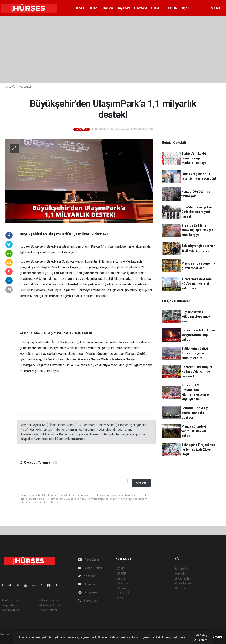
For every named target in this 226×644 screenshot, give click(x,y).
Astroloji (181, 588)
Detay (202, 635)
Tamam (200, 640)
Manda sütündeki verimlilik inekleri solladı (194, 431)
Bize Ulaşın (89, 601)
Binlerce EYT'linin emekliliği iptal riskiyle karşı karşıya (197, 230)
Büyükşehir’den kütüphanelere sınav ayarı (196, 317)
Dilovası (140, 8)
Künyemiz (88, 592)
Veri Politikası (11, 610)
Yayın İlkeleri (11, 605)
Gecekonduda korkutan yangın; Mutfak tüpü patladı (198, 335)
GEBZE (94, 8)
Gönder (141, 483)
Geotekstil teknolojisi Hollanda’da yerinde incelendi (197, 372)
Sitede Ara (182, 569)
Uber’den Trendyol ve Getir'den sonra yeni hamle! (197, 212)
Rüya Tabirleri (184, 583)
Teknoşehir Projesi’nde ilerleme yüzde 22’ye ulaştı (198, 449)
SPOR (172, 8)
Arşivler (87, 584)
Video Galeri (90, 568)
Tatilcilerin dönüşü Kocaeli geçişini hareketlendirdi (195, 353)
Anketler (181, 574)
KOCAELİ (157, 8)
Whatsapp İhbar (49, 605)
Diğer (185, 8)
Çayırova (124, 8)
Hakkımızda (10, 600)
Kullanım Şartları (50, 600)
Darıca (108, 8)
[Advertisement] (113, 49)
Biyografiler (183, 578)
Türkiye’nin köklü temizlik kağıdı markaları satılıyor (195, 158)
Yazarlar (87, 576)
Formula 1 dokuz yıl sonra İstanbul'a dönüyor (195, 413)
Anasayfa (10, 87)
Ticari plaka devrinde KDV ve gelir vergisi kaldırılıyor (197, 284)
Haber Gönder (48, 610)
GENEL (80, 8)
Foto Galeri (89, 560)
